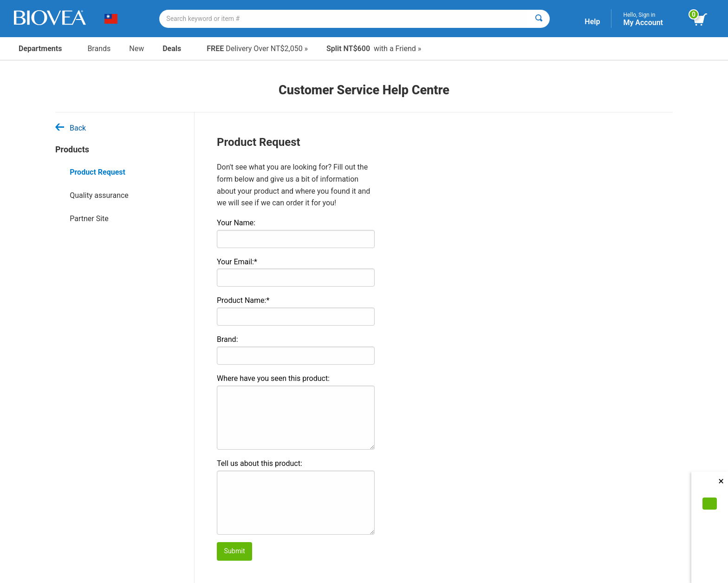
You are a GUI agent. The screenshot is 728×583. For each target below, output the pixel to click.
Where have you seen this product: (273, 378)
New (136, 49)
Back (71, 128)
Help (592, 22)
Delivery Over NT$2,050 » (257, 49)
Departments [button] (44, 49)
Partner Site (89, 219)
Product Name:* (243, 300)
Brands (99, 49)
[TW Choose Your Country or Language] (114, 19)
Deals (175, 49)
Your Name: (236, 223)
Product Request (97, 172)
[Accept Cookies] (710, 504)
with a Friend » (374, 49)
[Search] (539, 19)
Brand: (227, 339)
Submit (234, 551)
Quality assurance (99, 195)
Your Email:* (237, 262)
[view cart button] (704, 20)
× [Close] (721, 481)
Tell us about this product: (260, 463)
